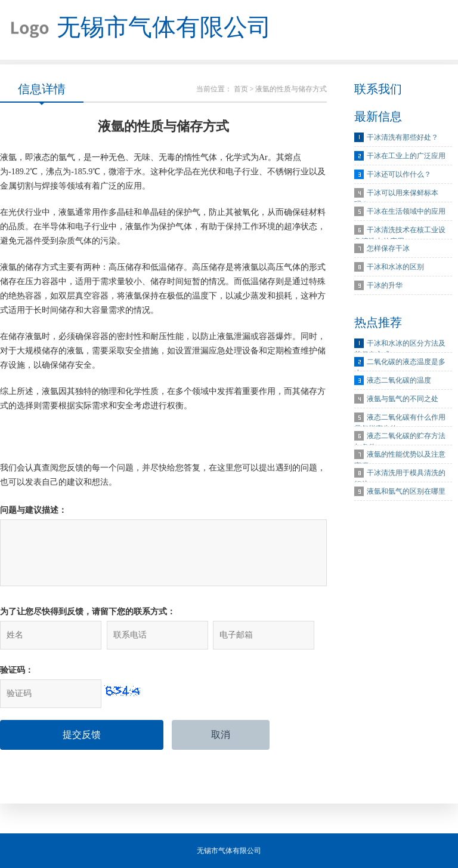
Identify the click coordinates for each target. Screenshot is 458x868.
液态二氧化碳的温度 (399, 380)
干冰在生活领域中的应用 (406, 211)
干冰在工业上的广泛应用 (406, 156)
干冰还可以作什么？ (399, 174)
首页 (241, 89)
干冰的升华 (385, 285)
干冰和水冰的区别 (395, 267)
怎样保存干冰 (388, 248)
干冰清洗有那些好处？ (403, 137)
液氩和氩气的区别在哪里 (406, 491)
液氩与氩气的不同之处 (403, 399)
